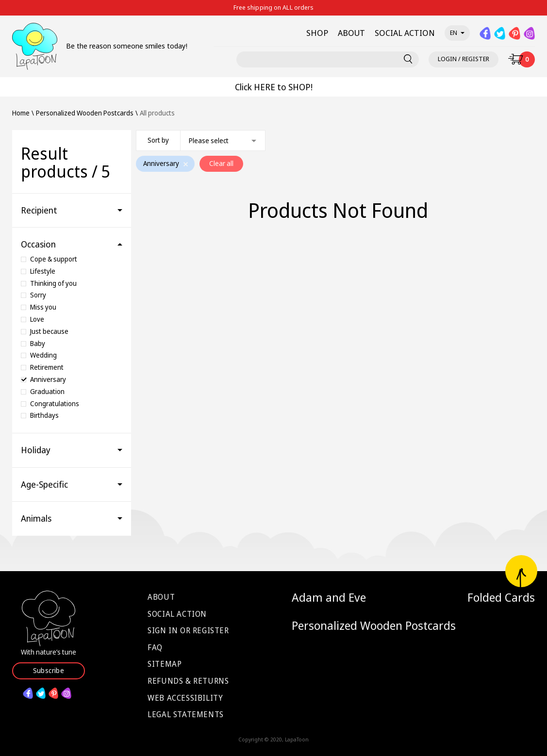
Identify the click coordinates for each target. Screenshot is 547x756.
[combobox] (201, 140)
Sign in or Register (188, 630)
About (161, 597)
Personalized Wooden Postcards (374, 625)
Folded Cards (501, 597)
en (457, 33)
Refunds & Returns (188, 681)
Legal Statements (186, 714)
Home (21, 113)
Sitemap (165, 664)
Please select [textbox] (209, 140)
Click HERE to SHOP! (274, 87)
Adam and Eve (329, 597)
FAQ (155, 647)
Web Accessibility (185, 698)
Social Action (177, 614)
